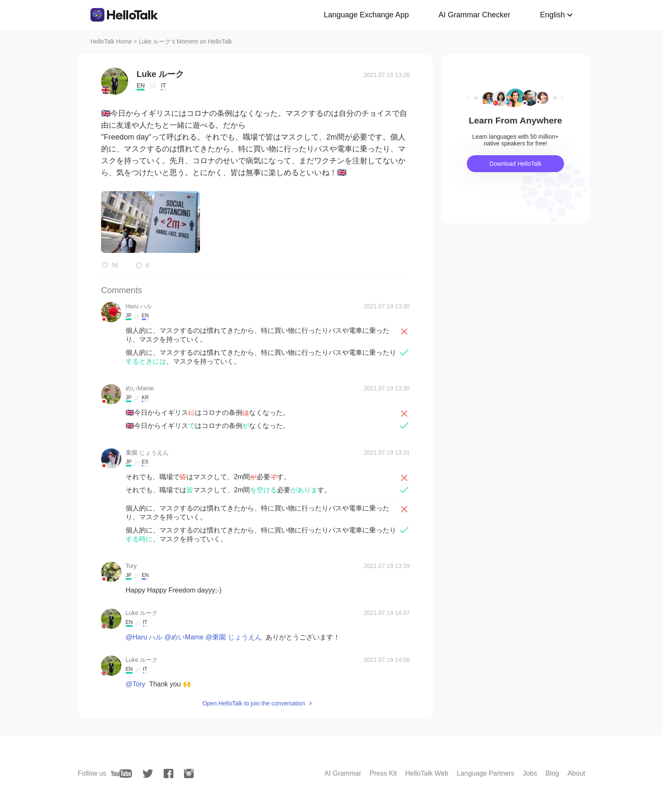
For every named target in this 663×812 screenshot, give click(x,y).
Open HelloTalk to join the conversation (253, 703)
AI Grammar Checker (474, 15)
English (552, 15)
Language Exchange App (366, 15)
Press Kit (383, 773)
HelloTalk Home (111, 41)
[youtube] (121, 774)
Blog (552, 773)
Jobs (530, 773)
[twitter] (148, 774)
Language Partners (485, 773)
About (576, 773)
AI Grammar (343, 773)
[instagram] (189, 774)
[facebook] (168, 774)
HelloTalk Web (427, 773)
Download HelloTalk (516, 164)
